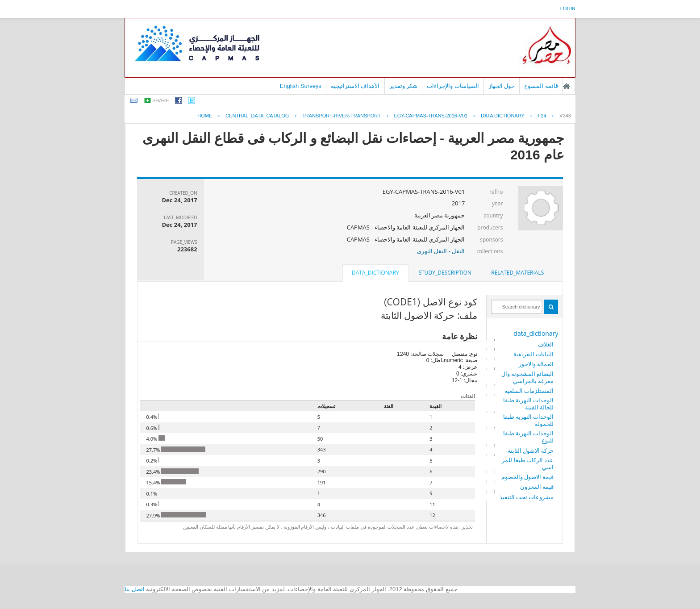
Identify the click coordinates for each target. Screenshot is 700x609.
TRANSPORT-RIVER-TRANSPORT (342, 116)
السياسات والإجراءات (453, 86)
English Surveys (301, 86)
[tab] (517, 273)
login (568, 8)
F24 (542, 116)
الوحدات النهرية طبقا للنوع (529, 437)
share (161, 100)
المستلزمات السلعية (529, 391)
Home (205, 116)
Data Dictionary (503, 116)
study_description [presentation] (445, 273)
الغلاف (546, 344)
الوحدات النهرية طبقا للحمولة (529, 420)
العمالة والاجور (536, 364)
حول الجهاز (502, 86)
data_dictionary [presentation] (375, 273)
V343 (565, 116)
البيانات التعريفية (533, 354)
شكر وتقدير (404, 86)
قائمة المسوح (541, 86)
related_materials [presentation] (517, 273)
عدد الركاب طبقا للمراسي (528, 463)
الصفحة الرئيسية (567, 86)
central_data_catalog (257, 116)
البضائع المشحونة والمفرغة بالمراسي (528, 377)
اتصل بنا (135, 589)
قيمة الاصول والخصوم (528, 477)
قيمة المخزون (537, 487)
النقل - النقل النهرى (441, 251)
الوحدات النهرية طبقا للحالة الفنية (529, 404)
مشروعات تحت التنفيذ (527, 497)
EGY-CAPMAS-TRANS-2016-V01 (431, 116)
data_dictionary (536, 333)
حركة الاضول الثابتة (531, 450)
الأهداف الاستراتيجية (355, 86)
